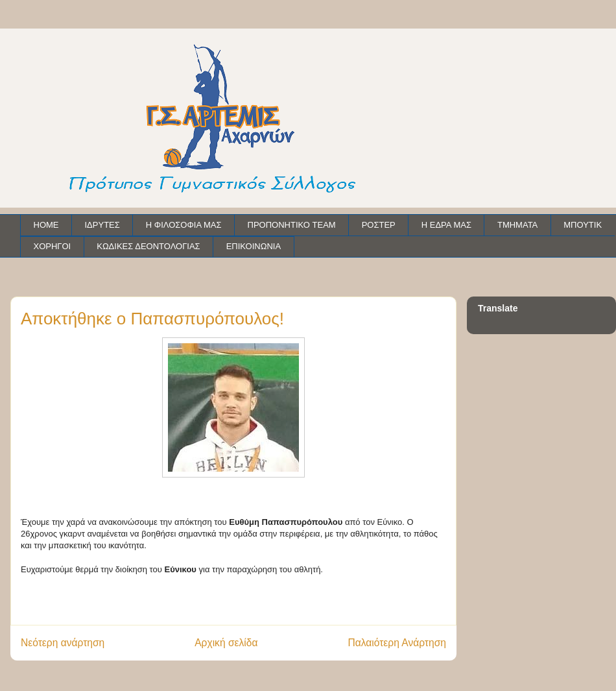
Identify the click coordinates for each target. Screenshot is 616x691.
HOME (46, 225)
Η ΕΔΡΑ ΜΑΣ (446, 225)
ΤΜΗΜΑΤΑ (517, 225)
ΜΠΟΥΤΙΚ (583, 225)
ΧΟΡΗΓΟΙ (53, 246)
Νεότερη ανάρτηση (63, 643)
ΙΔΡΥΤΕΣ (102, 225)
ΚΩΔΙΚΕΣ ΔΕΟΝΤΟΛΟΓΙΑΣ (148, 246)
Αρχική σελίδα (226, 643)
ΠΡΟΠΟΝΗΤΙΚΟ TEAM (292, 225)
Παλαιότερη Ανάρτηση (397, 643)
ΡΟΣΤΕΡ (379, 225)
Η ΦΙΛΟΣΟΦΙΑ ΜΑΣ (184, 225)
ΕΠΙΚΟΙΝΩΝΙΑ (254, 246)
